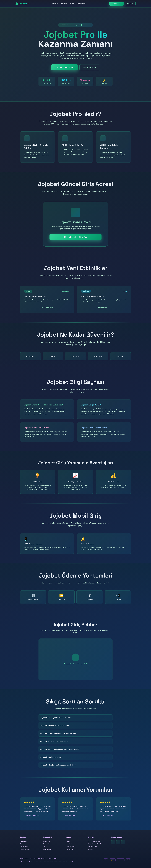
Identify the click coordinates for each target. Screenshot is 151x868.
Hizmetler (55, 4)
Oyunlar (64, 4)
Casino (68, 841)
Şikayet (91, 849)
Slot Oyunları (70, 849)
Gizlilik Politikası (25, 849)
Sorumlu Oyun (93, 847)
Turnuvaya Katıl (47, 307)
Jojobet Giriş (116, 4)
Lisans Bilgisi (24, 847)
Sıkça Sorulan (82, 4)
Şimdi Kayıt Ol (90, 67)
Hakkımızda (23, 841)
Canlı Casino (70, 844)
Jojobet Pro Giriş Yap (65, 67)
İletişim (22, 844)
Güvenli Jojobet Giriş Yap (75, 237)
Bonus (72, 4)
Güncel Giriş (47, 844)
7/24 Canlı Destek (94, 841)
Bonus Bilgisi (47, 849)
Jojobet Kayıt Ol (104, 307)
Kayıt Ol (130, 4)
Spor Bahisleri (70, 847)
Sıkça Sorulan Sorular (95, 844)
